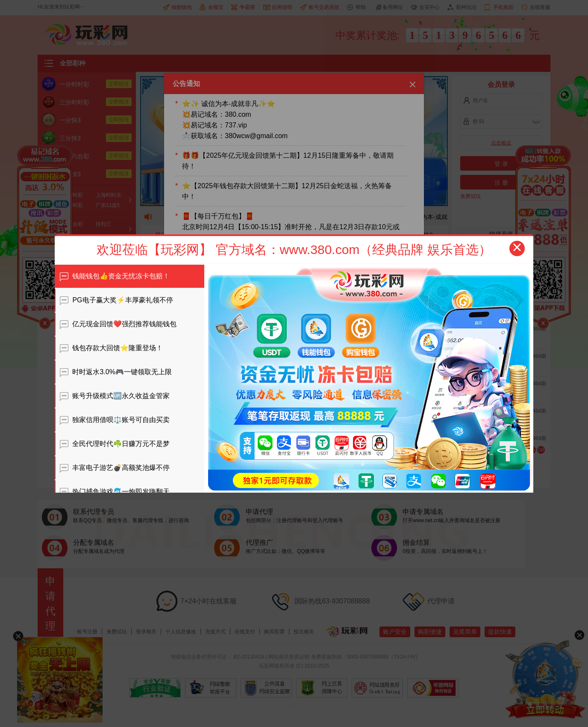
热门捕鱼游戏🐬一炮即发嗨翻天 (115, 492)
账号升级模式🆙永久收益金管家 (115, 396)
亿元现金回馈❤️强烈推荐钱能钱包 (118, 324)
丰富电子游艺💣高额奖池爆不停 (115, 468)
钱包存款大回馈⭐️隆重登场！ (111, 348)
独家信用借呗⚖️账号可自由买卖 (115, 420)
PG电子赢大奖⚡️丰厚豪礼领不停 (116, 300)
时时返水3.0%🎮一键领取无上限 (116, 372)
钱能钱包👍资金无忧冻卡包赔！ (115, 276)
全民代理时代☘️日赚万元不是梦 (115, 444)
